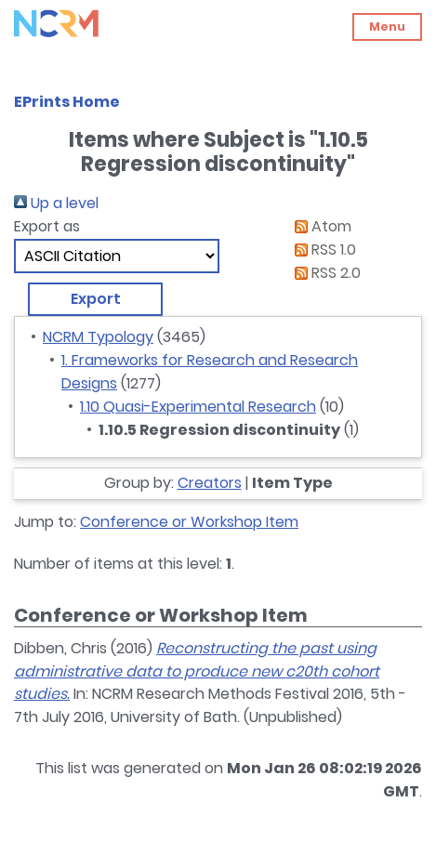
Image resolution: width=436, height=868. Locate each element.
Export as (47, 226)
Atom (319, 226)
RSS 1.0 (322, 250)
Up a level (56, 203)
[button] (95, 299)
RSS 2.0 (324, 273)
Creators (210, 483)
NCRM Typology (98, 337)
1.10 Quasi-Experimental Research (198, 407)
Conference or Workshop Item (189, 522)
